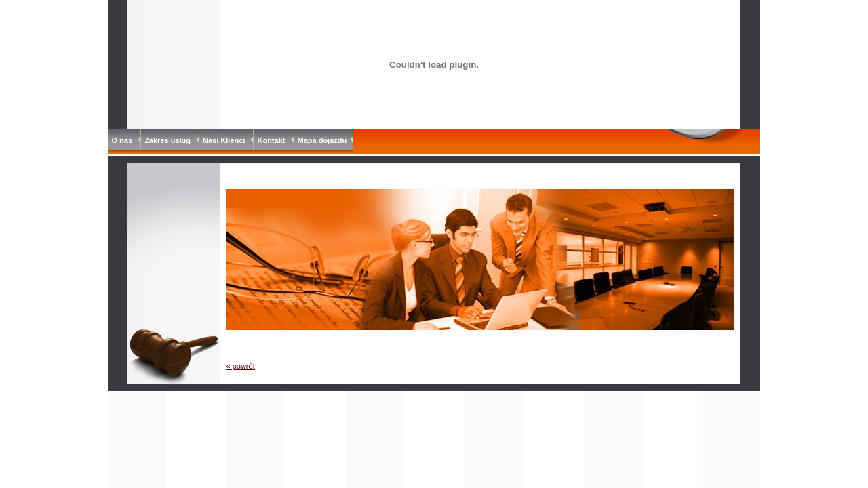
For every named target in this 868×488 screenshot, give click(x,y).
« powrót (241, 366)
